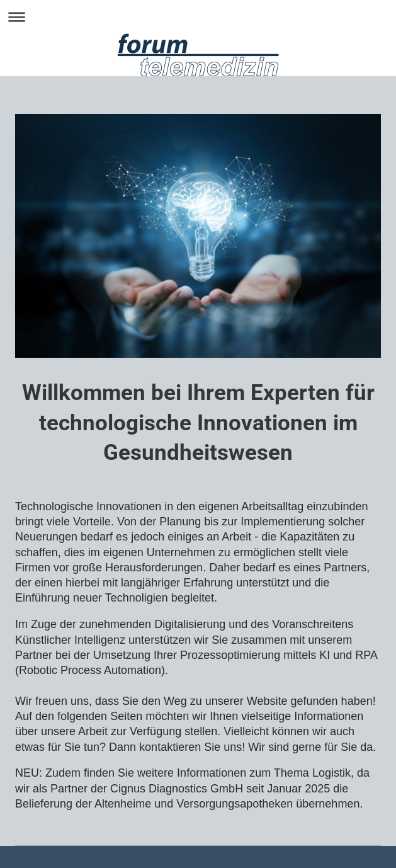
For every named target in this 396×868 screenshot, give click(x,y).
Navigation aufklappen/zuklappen (198, 17)
